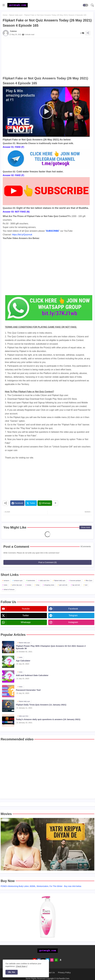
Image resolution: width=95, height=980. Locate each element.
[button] (85, 5)
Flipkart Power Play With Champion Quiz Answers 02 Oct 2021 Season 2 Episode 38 (51, 647)
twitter (26, 615)
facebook (73, 609)
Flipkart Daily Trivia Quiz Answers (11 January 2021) (41, 705)
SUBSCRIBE (52, 231)
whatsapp (26, 622)
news (6, 585)
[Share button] (55, 503)
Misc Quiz (89, 580)
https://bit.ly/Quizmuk (22, 235)
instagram (73, 622)
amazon (6, 580)
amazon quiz (18, 580)
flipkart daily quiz (16, 15)
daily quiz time (45, 580)
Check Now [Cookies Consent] (21, 966)
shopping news (49, 585)
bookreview (31, 580)
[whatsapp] (56, 960)
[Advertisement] (47, 57)
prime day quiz (17, 585)
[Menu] (4, 5)
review (29, 585)
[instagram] (52, 960)
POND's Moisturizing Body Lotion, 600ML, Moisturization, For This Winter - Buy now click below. (41, 886)
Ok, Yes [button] (12, 972)
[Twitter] (31, 503)
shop (38, 585)
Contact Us (50, 972)
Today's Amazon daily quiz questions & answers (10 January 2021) (48, 719)
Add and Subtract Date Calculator (32, 675)
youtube (26, 609)
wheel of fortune (9, 589)
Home (5, 15)
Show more (85, 527)
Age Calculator (23, 661)
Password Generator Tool (28, 690)
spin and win (63, 585)
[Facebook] (17, 503)
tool (86, 585)
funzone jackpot (75, 580)
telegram (73, 615)
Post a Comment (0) (47, 562)
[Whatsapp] (45, 503)
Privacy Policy (64, 972)
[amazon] (61, 960)
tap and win (76, 585)
